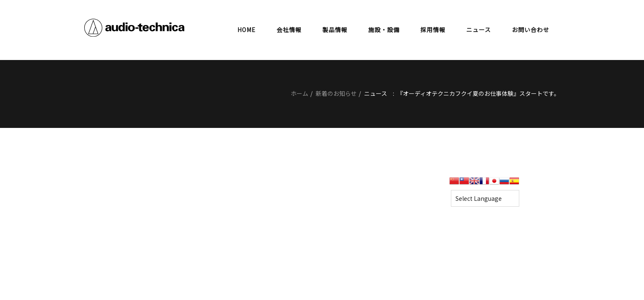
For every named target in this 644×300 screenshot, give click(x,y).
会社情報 (289, 30)
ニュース (479, 30)
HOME (247, 30)
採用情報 (433, 30)
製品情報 (335, 30)
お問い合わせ (531, 30)
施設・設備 (384, 30)
